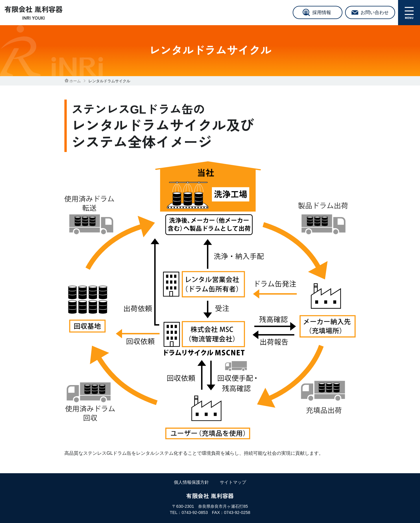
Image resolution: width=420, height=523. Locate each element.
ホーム (73, 81)
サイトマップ (233, 482)
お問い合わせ (375, 12)
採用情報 (322, 12)
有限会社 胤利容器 (34, 13)
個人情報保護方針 (191, 482)
